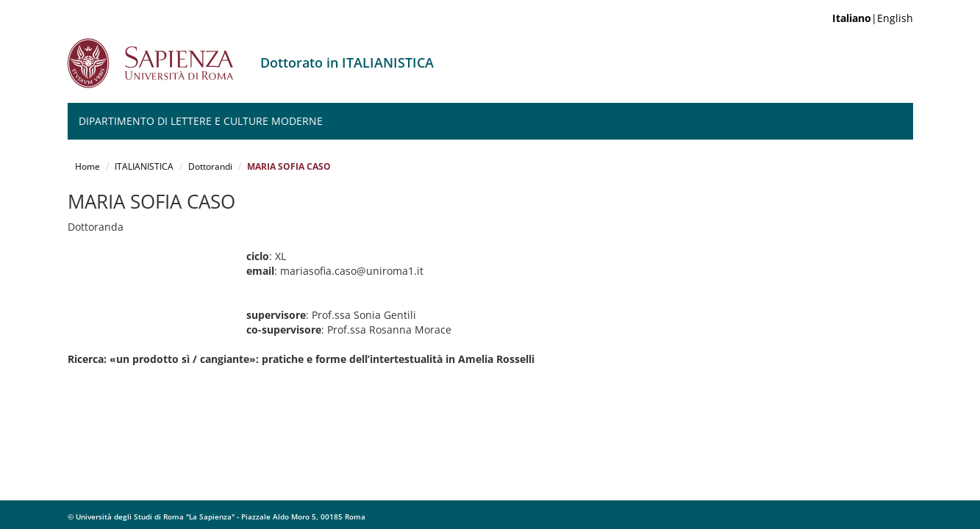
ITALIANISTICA (144, 166)
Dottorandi (210, 166)
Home (87, 166)
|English (873, 18)
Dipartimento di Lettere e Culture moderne (201, 121)
